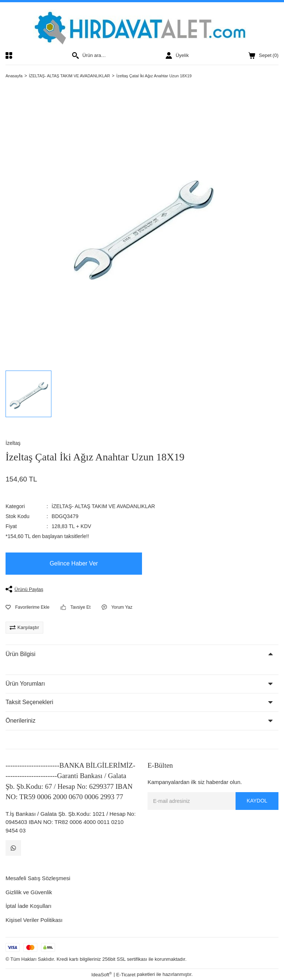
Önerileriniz (21, 721)
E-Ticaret (126, 975)
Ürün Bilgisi (21, 654)
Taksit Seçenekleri (29, 702)
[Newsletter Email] (213, 801)
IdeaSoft (102, 974)
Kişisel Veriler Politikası (34, 920)
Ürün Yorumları (25, 684)
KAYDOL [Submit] (257, 801)
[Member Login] (177, 55)
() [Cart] (263, 55)
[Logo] (142, 27)
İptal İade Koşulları (28, 906)
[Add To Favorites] (28, 607)
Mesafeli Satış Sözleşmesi (38, 878)
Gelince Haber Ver (74, 563)
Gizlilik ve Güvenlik (29, 892)
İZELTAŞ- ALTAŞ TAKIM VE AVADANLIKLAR (104, 506)
